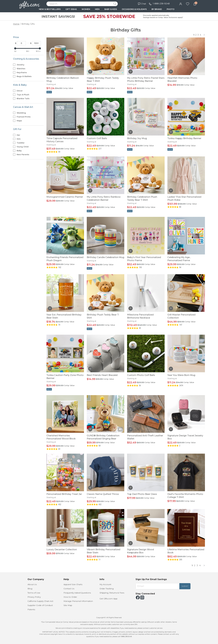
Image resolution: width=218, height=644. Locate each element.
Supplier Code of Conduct (40, 605)
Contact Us (69, 589)
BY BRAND (157, 9)
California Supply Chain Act (40, 601)
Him (20, 139)
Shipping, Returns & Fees (112, 593)
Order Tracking (107, 589)
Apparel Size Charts (73, 584)
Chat (142, 4)
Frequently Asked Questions (77, 593)
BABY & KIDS (111, 9)
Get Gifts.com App (109, 599)
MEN (97, 9)
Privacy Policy (34, 597)
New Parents (24, 154)
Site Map (68, 605)
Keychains (23, 72)
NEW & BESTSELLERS (50, 9)
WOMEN (86, 9)
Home (16, 24)
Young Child (24, 147)
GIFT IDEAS (71, 9)
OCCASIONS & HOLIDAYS (134, 9)
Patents (31, 609)
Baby (20, 151)
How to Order (70, 597)
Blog (30, 589)
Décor (21, 91)
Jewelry (22, 65)
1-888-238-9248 (161, 4)
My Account (105, 584)
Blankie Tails (24, 98)
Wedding (22, 113)
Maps (20, 121)
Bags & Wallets (25, 76)
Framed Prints (25, 117)
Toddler (22, 143)
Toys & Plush (24, 95)
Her (19, 135)
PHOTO (171, 9)
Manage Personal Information (78, 601)
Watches (22, 69)
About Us (32, 584)
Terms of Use (34, 593)
